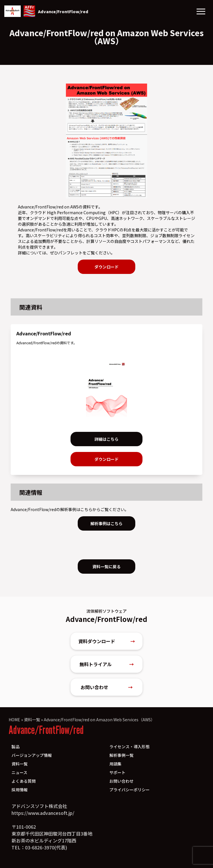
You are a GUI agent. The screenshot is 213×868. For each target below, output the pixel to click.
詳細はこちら (106, 439)
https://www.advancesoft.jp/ (43, 813)
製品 (16, 747)
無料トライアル (107, 664)
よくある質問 (24, 781)
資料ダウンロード (107, 641)
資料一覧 (32, 720)
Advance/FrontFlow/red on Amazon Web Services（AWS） (99, 720)
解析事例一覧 (121, 755)
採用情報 (20, 790)
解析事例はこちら (106, 523)
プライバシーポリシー (130, 790)
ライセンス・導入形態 (130, 747)
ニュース (19, 772)
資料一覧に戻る (106, 567)
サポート (117, 772)
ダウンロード (106, 267)
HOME (14, 720)
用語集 (115, 764)
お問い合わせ (107, 687)
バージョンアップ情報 (32, 755)
